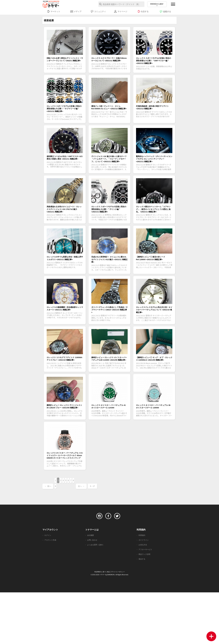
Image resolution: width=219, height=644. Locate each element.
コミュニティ (98, 11)
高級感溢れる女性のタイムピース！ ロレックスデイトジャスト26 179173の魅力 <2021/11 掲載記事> (65, 232)
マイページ (121, 11)
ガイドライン (144, 590)
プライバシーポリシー (118, 623)
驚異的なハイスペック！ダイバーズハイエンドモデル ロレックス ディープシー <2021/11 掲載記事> (154, 175)
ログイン (48, 585)
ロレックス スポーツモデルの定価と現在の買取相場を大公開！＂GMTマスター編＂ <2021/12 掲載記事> (154, 64)
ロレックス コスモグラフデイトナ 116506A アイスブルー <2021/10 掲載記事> (65, 396)
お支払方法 (143, 596)
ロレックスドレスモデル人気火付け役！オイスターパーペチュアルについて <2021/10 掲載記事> (154, 341)
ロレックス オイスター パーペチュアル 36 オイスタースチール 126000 (153, 449)
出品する (143, 11)
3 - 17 (125, 536)
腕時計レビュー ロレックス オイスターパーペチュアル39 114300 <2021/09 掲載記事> (108, 396)
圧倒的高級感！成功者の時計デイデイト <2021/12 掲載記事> (154, 115)
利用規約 (142, 585)
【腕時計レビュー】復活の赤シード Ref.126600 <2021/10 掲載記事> (154, 286)
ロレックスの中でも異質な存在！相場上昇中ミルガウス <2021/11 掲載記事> (63, 286)
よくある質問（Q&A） (96, 596)
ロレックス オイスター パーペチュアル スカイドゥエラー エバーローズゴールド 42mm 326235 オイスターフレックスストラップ (64, 506)
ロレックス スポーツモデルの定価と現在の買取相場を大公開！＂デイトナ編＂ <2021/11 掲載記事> (109, 232)
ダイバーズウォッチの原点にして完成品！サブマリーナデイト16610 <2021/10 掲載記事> (109, 339)
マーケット (54, 11)
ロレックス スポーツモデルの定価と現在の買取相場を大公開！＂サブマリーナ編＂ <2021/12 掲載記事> (65, 118)
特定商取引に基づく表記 (101, 623)
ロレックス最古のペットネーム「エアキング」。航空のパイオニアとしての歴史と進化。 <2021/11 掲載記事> (154, 232)
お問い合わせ (93, 590)
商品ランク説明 (145, 606)
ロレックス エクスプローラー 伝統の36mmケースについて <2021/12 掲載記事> (108, 62)
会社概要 (91, 585)
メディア (76, 11)
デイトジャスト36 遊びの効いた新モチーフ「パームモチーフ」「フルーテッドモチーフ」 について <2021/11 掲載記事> (109, 175)
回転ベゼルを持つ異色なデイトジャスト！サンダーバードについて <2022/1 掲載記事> (64, 62)
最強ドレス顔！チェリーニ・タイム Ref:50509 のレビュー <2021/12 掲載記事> (109, 116)
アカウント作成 (51, 590)
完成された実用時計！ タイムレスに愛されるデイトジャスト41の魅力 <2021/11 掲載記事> (109, 286)
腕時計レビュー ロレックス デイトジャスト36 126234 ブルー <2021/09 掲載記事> (64, 449)
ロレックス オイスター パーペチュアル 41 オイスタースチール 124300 (109, 449)
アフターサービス (146, 601)
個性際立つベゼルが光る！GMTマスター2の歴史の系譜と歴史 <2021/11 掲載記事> (65, 173)
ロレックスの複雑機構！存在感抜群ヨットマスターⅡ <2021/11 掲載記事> (65, 339)
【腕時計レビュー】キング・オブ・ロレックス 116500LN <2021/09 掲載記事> (154, 396)
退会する (142, 611)
